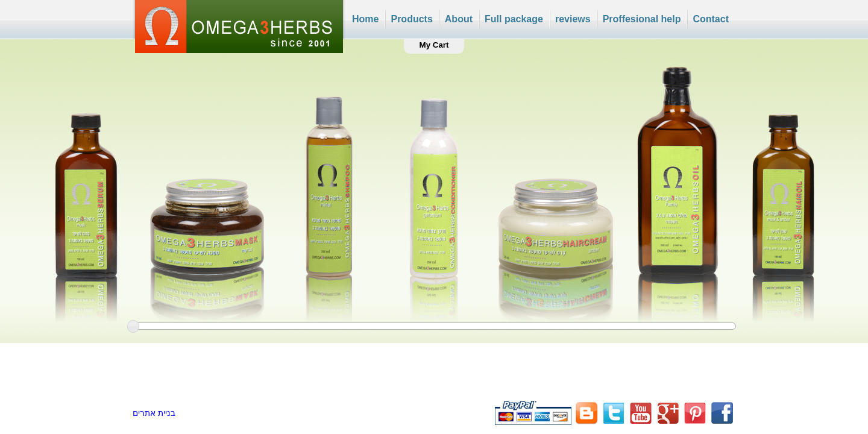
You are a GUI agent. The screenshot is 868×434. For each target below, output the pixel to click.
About (459, 19)
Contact (711, 19)
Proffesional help (642, 19)
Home (365, 19)
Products (411, 19)
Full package (514, 19)
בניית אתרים (154, 413)
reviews (573, 19)
